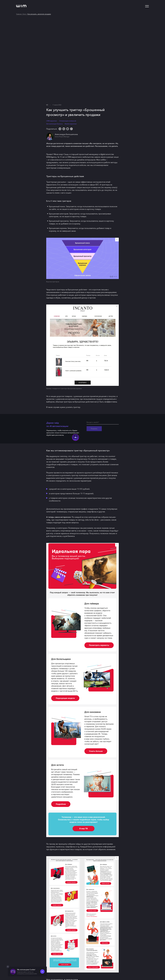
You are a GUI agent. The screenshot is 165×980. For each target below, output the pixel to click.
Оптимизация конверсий (68, 121)
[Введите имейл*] (103, 423)
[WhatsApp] (68, 129)
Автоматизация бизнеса (54, 124)
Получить (94, 429)
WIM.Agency (51, 157)
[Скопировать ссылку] (71, 129)
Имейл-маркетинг (71, 124)
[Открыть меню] (147, 6)
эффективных (87, 182)
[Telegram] (60, 129)
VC (47, 105)
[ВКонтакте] (64, 129)
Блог (24, 14)
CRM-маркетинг (52, 121)
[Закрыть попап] (8, 967)
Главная (19, 14)
